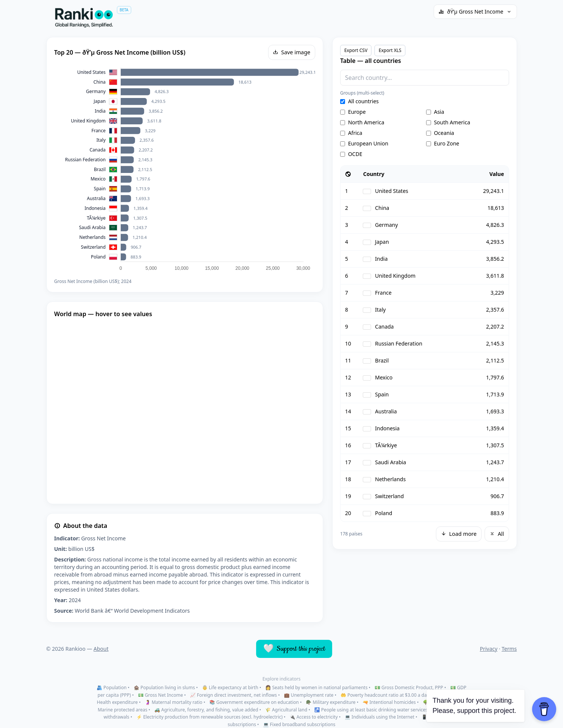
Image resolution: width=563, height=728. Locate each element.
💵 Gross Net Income (160, 695)
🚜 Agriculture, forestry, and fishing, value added (206, 710)
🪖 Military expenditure (331, 702)
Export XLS (390, 50)
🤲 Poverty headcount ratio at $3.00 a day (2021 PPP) (397, 695)
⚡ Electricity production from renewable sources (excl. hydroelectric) (210, 717)
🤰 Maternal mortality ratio (174, 702)
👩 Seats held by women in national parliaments (317, 687)
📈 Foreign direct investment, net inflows (233, 695)
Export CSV (356, 50)
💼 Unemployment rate (309, 695)
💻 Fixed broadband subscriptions (299, 724)
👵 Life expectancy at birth (230, 687)
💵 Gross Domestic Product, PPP (409, 687)
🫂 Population (111, 687)
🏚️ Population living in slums (164, 687)
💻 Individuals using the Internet (380, 717)
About (101, 649)
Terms (509, 649)
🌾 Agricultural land (286, 710)
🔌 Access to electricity (314, 717)
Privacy (489, 649)
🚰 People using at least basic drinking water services (371, 710)
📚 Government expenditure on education (254, 702)
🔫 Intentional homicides (389, 702)
